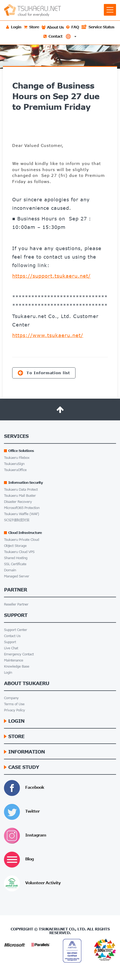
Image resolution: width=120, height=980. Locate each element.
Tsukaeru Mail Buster (20, 496)
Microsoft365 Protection (22, 508)
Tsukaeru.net (53, 929)
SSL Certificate (15, 564)
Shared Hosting (16, 558)
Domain (10, 570)
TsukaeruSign (14, 464)
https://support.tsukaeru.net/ (51, 276)
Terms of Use (14, 704)
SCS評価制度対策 (17, 520)
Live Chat (11, 648)
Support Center (15, 630)
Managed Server (17, 576)
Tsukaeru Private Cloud (21, 540)
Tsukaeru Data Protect (21, 489)
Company (11, 698)
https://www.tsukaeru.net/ (48, 335)
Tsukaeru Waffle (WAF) (21, 514)
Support (10, 642)
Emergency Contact (19, 654)
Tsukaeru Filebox (17, 458)
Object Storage (15, 546)
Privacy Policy (14, 710)
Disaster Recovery (18, 502)
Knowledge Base (17, 666)
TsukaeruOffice (15, 470)
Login (8, 672)
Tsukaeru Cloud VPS (19, 552)
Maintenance (14, 660)
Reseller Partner (16, 604)
